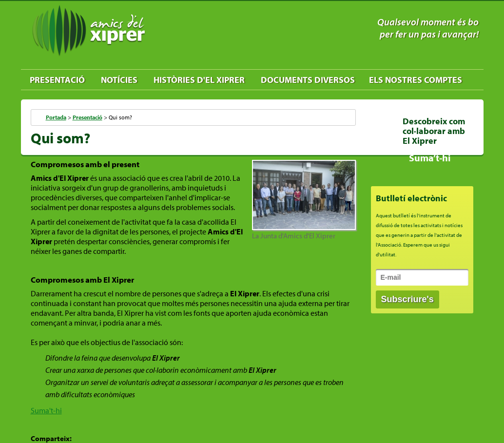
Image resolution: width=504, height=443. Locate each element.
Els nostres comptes (416, 80)
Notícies (119, 80)
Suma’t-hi (430, 158)
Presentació (57, 80)
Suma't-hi (46, 410)
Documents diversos (308, 80)
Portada (56, 117)
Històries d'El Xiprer (199, 80)
